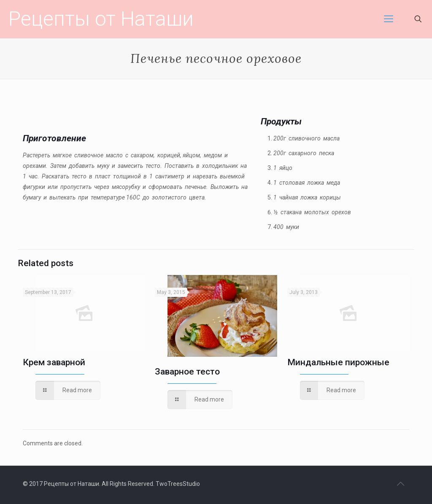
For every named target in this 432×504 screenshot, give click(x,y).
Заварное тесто (187, 372)
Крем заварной (54, 362)
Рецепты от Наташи (101, 19)
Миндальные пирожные (338, 362)
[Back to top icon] (400, 484)
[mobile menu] (389, 19)
